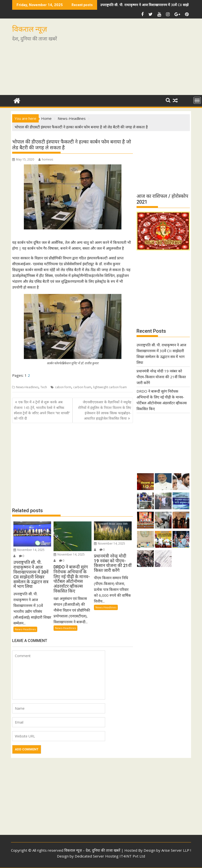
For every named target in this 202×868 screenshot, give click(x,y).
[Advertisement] (129, 59)
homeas (46, 159)
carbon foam (82, 387)
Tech (44, 387)
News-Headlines (27, 387)
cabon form (63, 387)
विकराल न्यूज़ (30, 29)
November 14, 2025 (29, 550)
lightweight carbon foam (110, 387)
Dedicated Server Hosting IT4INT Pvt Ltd (110, 856)
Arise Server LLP (175, 850)
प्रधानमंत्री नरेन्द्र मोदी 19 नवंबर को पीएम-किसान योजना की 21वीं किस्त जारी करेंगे (161, 377)
